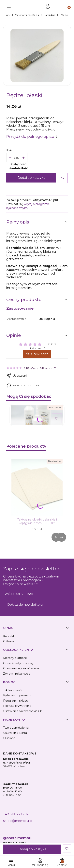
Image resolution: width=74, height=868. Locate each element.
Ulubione (9, 738)
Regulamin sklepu (16, 701)
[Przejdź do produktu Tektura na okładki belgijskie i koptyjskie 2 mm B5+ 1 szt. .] (37, 488)
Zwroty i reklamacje (17, 674)
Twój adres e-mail (19, 594)
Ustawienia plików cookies (21, 711)
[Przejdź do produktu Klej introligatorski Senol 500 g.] (37, 415)
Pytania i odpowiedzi (17, 695)
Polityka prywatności (17, 706)
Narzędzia (49, 15)
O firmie (9, 641)
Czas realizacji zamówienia (21, 668)
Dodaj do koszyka (31, 178)
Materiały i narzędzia (27, 15)
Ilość (9, 150)
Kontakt (9, 636)
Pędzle (64, 15)
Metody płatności (15, 658)
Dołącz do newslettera (25, 605)
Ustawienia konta (15, 733)
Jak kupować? (13, 690)
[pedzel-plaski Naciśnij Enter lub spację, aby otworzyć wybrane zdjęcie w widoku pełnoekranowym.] (37, 55)
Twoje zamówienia (16, 728)
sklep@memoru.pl (18, 821)
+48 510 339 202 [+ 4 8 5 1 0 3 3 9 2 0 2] (16, 814)
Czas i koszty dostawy (18, 663)
